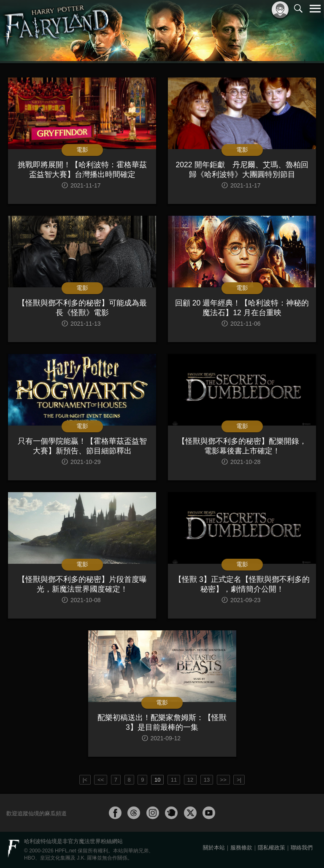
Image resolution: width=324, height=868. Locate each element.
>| (239, 780)
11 (174, 780)
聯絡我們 (302, 848)
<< (101, 780)
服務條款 (241, 848)
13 (207, 780)
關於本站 (214, 848)
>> (223, 780)
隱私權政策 (271, 848)
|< (85, 780)
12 (190, 780)
